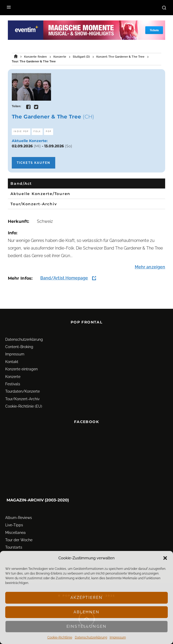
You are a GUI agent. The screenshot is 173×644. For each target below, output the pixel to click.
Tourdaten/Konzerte (23, 390)
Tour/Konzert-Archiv (22, 398)
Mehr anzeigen (150, 267)
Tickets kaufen (34, 163)
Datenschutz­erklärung (91, 637)
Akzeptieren (87, 598)
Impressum (118, 637)
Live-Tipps (14, 524)
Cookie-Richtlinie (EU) (24, 405)
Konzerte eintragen (21, 368)
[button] (165, 558)
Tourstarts (14, 546)
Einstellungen (86, 626)
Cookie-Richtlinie (60, 637)
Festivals (13, 383)
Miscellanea (15, 531)
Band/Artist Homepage (64, 278)
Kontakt (12, 361)
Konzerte (13, 376)
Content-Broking (19, 346)
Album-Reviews (19, 517)
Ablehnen (86, 612)
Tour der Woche (19, 539)
